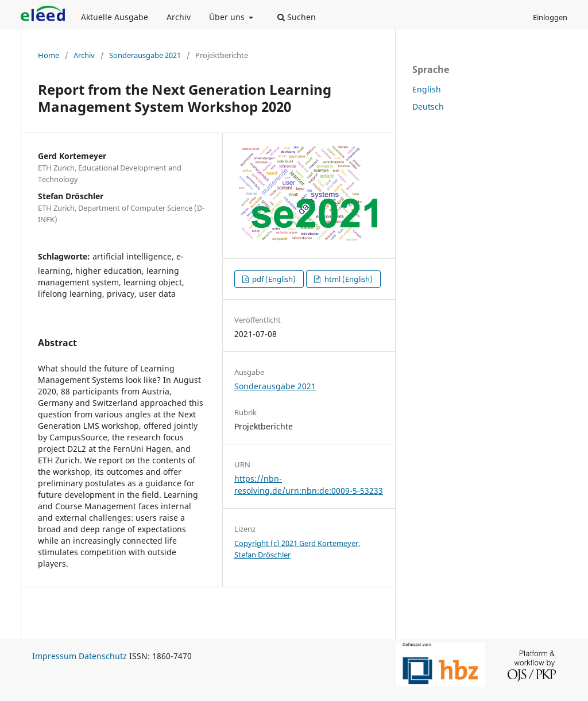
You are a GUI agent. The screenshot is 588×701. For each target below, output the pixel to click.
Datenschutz (103, 656)
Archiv (179, 17)
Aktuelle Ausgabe (115, 17)
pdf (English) (273, 279)
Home (49, 55)
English (427, 89)
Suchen (297, 17)
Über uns (228, 17)
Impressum (54, 656)
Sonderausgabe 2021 (145, 55)
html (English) (348, 279)
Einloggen (550, 17)
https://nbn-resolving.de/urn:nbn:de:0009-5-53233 (309, 484)
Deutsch (428, 106)
